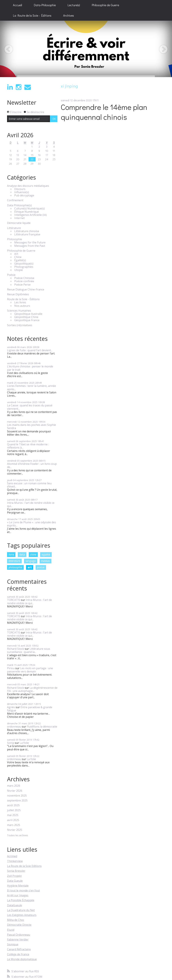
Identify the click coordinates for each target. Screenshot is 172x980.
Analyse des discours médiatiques (28, 186)
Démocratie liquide (19, 223)
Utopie (19, 270)
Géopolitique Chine (26, 317)
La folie (24, 743)
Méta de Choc (16, 920)
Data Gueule (15, 881)
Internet (19, 218)
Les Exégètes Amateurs (22, 915)
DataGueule (15, 905)
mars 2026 (14, 786)
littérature (14, 561)
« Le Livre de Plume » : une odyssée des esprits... (31, 524)
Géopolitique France (27, 320)
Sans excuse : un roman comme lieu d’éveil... (29, 485)
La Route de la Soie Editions (24, 866)
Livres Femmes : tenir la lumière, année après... (31, 387)
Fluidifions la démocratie (42, 727)
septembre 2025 (17, 801)
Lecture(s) (74, 5)
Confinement (15, 200)
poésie (41, 567)
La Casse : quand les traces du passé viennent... (30, 407)
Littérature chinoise (27, 231)
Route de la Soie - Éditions (23, 299)
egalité (46, 555)
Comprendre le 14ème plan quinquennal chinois (104, 112)
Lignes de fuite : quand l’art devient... (30, 350)
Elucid (11, 930)
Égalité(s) (20, 260)
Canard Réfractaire (19, 949)
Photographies (24, 267)
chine (33, 555)
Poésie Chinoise (24, 278)
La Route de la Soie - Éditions (32, 15)
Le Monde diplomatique (22, 959)
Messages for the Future (30, 242)
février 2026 (15, 791)
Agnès (11, 707)
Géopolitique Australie (28, 314)
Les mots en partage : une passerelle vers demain (30, 670)
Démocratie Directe (19, 925)
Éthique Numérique (27, 212)
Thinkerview (15, 861)
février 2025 (15, 830)
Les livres (20, 302)
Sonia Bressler (16, 871)
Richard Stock (16, 649)
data (22, 555)
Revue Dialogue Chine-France (26, 290)
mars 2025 (14, 825)
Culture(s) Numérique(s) (29, 209)
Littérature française (27, 234)
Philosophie (15, 239)
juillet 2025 (14, 810)
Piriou (11, 668)
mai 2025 (13, 815)
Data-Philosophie (45, 5)
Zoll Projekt (14, 876)
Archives (69, 15)
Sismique (13, 944)
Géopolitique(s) (24, 264)
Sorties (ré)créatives (20, 325)
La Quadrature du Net (21, 910)
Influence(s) (22, 192)
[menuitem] (17, 5)
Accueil (17, 5)
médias (45, 561)
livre (11, 555)
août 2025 (13, 805)
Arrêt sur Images (18, 895)
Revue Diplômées (18, 294)
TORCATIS (14, 600)
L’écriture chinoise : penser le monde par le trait (30, 368)
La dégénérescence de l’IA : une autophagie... (32, 689)
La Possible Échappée (21, 900)
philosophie (15, 567)
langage (31, 561)
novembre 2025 (17, 796)
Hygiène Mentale (18, 886)
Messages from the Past (30, 246)
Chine (18, 257)
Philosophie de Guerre (105, 5)
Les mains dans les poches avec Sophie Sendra (31, 426)
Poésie (11, 275)
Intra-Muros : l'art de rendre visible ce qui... (31, 504)
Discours (20, 189)
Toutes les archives (18, 835)
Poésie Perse (22, 285)
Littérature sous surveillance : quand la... (29, 650)
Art (16, 254)
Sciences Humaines (19, 311)
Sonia (11, 743)
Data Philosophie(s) (19, 205)
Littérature (14, 228)
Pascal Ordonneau (19, 935)
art (30, 567)
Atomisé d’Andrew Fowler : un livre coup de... (32, 465)
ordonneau (14, 727)
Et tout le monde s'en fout (23, 890)
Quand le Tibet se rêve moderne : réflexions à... (28, 446)
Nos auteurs (22, 306)
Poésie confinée (24, 281)
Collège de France (18, 954)
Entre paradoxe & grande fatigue (30, 709)
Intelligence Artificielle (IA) (30, 215)
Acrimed (12, 856)
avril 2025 (13, 820)
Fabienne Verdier (18, 940)
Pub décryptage (24, 195)
